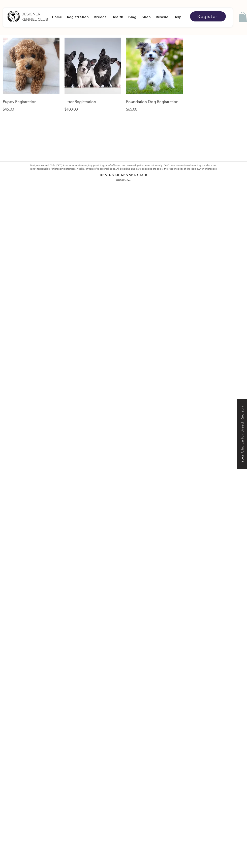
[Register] (208, 16)
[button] (243, 17)
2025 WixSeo (124, 180)
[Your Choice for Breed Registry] (242, 434)
